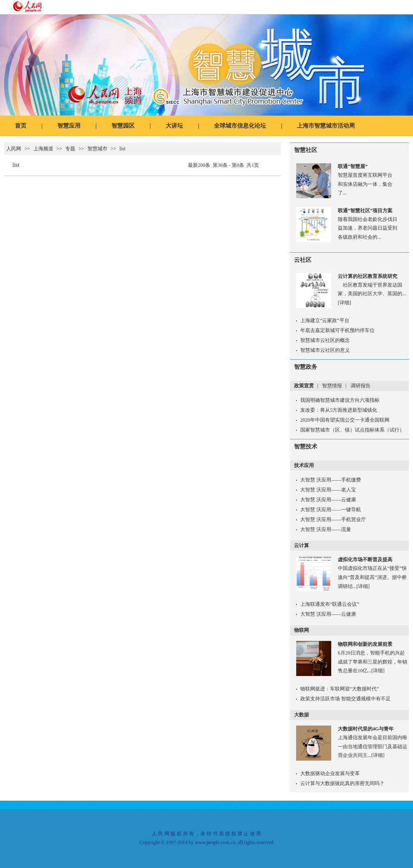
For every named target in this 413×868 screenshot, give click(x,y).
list (122, 149)
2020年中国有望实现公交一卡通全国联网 (345, 420)
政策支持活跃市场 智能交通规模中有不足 (345, 699)
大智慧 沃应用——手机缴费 (331, 480)
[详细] (344, 303)
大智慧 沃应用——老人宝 (328, 490)
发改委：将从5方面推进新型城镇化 (339, 410)
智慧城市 (97, 149)
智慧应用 (69, 126)
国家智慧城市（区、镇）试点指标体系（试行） (352, 430)
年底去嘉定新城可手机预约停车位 (337, 330)
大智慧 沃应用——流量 (326, 529)
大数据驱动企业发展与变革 (330, 773)
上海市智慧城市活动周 (326, 126)
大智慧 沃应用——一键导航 (331, 510)
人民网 (14, 149)
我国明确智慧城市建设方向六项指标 (340, 400)
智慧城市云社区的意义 (325, 350)
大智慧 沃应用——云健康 (328, 500)
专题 (70, 149)
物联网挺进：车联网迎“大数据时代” (340, 689)
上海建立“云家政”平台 (325, 320)
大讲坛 (174, 126)
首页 (21, 126)
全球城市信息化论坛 (240, 126)
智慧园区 (123, 126)
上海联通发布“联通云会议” (330, 604)
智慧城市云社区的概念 (325, 340)
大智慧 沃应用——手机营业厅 (333, 519)
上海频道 (43, 149)
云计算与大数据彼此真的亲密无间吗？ (342, 783)
